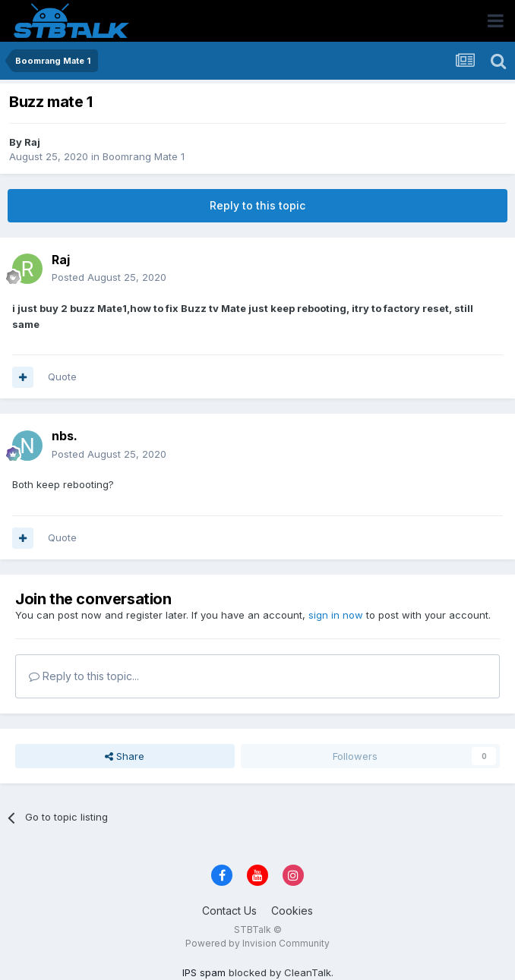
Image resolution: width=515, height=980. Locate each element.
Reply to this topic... (84, 676)
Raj (32, 142)
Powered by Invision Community (257, 943)
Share (125, 756)
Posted (109, 277)
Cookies (292, 911)
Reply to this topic (257, 205)
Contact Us (229, 911)
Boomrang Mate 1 (144, 156)
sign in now (336, 615)
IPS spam (204, 972)
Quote (62, 377)
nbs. (65, 436)
